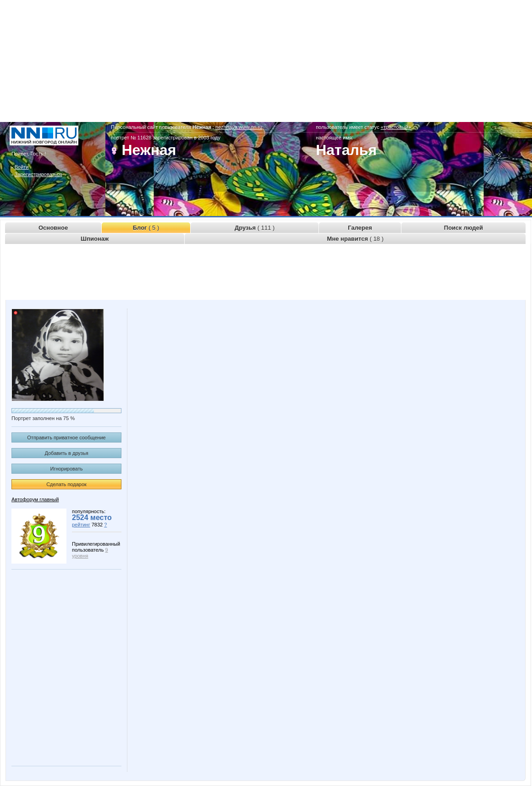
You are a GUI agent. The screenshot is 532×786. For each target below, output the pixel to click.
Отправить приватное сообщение (66, 437)
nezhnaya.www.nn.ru (239, 127)
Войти (22, 167)
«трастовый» (396, 127)
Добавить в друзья (66, 453)
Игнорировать (67, 469)
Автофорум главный (35, 499)
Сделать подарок (66, 484)
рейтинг (81, 525)
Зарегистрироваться (38, 174)
